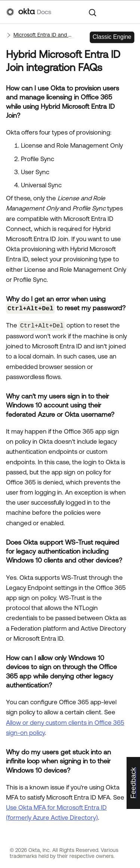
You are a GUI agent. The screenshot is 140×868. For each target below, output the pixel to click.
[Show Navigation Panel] (130, 12)
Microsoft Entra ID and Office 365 (44, 35)
